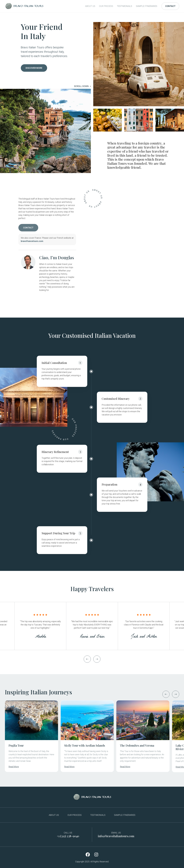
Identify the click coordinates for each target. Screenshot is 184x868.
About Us (90, 6)
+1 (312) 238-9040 (68, 836)
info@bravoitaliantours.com (116, 836)
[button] (87, 659)
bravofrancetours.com (32, 241)
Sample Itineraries (147, 6)
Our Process (106, 6)
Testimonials (125, 6)
